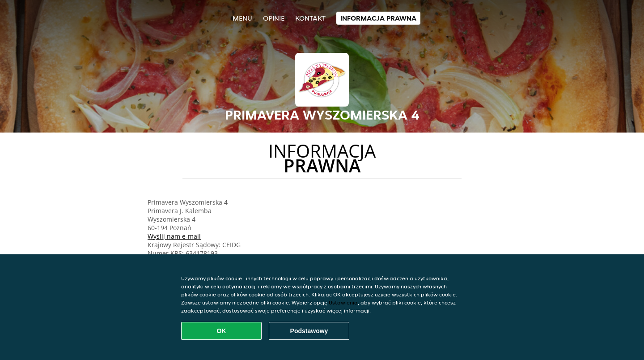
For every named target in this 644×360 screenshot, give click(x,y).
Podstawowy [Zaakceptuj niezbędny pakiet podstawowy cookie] (309, 331)
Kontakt (310, 18)
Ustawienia (343, 302)
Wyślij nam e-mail (174, 236)
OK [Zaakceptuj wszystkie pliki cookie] (222, 331)
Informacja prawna (378, 18)
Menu (242, 18)
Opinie (274, 18)
